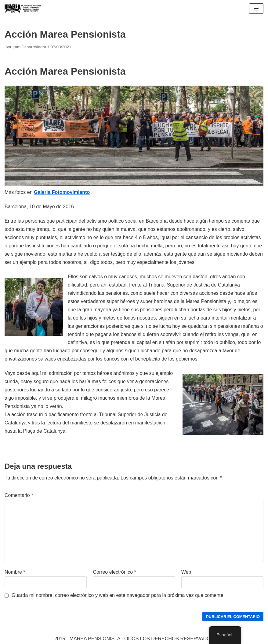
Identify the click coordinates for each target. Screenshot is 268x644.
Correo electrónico (114, 572)
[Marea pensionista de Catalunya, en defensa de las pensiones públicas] (23, 9)
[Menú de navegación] (256, 9)
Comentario (19, 495)
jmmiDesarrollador (29, 47)
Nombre (15, 572)
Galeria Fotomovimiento (62, 192)
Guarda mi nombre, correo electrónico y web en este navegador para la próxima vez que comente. (118, 595)
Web (186, 572)
